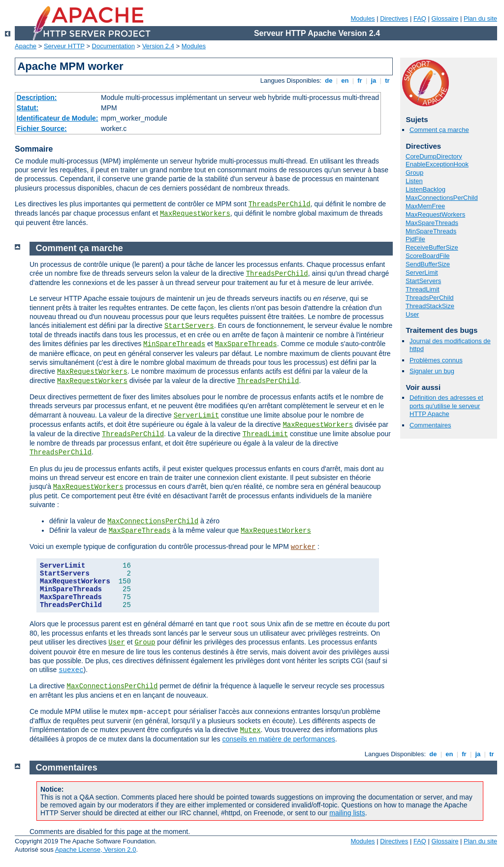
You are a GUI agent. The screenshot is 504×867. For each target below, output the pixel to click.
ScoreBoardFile (428, 256)
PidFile (415, 239)
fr (360, 80)
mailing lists (347, 813)
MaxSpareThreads (432, 223)
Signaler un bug (432, 371)
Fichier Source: (42, 128)
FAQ (420, 18)
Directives (394, 18)
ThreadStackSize (430, 306)
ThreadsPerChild (280, 204)
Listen (414, 181)
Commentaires (430, 425)
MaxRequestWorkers (195, 214)
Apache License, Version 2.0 (96, 850)
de (329, 80)
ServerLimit (422, 273)
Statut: (28, 108)
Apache (26, 46)
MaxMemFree (425, 206)
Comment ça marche (439, 130)
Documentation (113, 46)
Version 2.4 (158, 46)
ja (374, 80)
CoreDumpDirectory (434, 156)
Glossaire (445, 18)
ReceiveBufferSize (432, 247)
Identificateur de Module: (58, 118)
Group (414, 173)
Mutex (251, 730)
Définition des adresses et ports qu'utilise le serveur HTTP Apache (446, 406)
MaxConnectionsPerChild (442, 198)
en (345, 80)
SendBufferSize (428, 264)
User (412, 314)
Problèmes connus (436, 360)
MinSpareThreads (431, 231)
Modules (362, 18)
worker (303, 547)
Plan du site (480, 18)
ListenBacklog (425, 189)
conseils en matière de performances (279, 739)
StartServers (423, 281)
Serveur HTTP (64, 46)
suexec (71, 670)
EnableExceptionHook (437, 164)
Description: (37, 97)
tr (388, 80)
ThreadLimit (423, 289)
